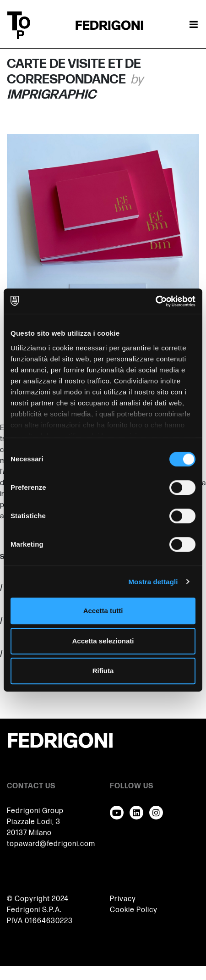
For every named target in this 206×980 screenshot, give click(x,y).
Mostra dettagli (153, 582)
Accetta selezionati (103, 641)
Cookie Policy (134, 910)
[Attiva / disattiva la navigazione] (194, 25)
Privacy (123, 899)
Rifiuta (103, 671)
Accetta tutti (103, 611)
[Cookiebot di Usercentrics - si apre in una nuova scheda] (155, 301)
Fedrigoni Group (35, 811)
